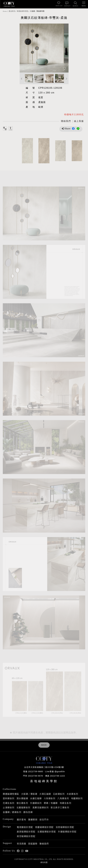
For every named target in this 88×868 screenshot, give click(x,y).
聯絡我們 (44, 844)
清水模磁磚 (22, 798)
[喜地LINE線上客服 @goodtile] (79, 121)
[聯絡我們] (67, 4)
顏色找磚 (28, 812)
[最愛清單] (59, 4)
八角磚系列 (63, 798)
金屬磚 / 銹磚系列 (12, 812)
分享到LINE (78, 129)
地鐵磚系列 (77, 798)
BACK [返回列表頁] (44, 745)
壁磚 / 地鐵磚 (51, 803)
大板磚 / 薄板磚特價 (37, 11)
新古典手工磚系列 (60, 807)
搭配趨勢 (33, 844)
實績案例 (33, 820)
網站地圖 (44, 862)
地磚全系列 (66, 803)
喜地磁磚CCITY (9, 4)
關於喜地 (21, 820)
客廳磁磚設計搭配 (44, 827)
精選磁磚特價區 (23, 11)
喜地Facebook (18, 851)
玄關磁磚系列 (23, 807)
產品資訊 (12, 11)
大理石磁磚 (45, 794)
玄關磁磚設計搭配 (47, 832)
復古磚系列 (22, 803)
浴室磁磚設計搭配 (65, 827)
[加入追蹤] (64, 69)
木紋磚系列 (72, 794)
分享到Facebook (73, 129)
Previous (22, 79)
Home (5, 11)
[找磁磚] (75, 4)
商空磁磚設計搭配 (26, 836)
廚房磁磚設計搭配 (26, 832)
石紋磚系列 (59, 794)
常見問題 (21, 844)
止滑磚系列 (9, 807)
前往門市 (44, 820)
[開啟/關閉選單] (84, 4)
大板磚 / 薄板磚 (29, 794)
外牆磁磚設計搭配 (67, 832)
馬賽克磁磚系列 (41, 807)
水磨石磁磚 (36, 798)
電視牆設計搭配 (25, 827)
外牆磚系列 (36, 803)
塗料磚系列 (9, 798)
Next (66, 79)
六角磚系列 (50, 798)
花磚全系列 (9, 803)
